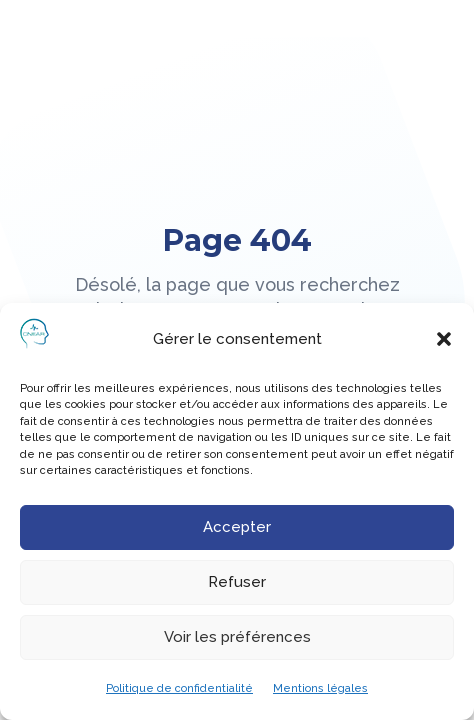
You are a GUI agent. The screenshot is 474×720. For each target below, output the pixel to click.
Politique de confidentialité (179, 688)
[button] (444, 339)
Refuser (237, 582)
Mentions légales (320, 688)
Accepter (237, 527)
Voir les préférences (237, 637)
